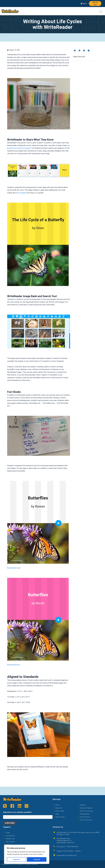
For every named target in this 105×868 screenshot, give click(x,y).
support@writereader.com (67, 856)
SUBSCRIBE (10, 824)
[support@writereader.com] (54, 856)
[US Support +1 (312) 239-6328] (54, 847)
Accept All (37, 859)
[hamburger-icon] (101, 12)
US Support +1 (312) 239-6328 (67, 847)
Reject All (16, 859)
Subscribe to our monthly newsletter (17, 813)
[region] (27, 854)
